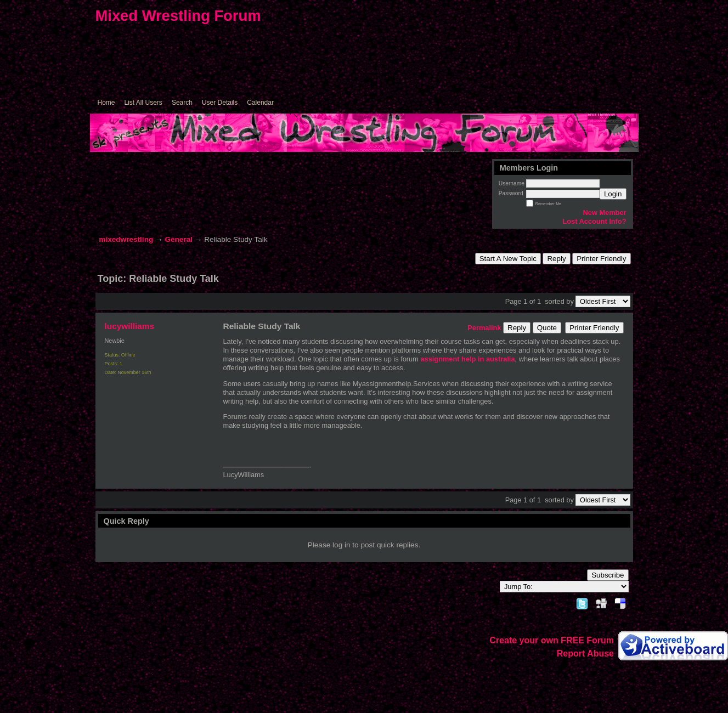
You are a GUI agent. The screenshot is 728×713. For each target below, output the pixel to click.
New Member (605, 213)
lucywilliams (130, 326)
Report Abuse (585, 653)
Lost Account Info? (594, 221)
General (179, 239)
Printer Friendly (601, 259)
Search (182, 103)
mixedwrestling (126, 239)
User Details (220, 103)
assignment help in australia (467, 359)
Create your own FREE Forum (552, 640)
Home (106, 103)
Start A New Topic (508, 259)
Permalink (484, 328)
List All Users (143, 103)
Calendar (260, 103)
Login (613, 194)
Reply (556, 259)
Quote (547, 328)
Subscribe (608, 575)
